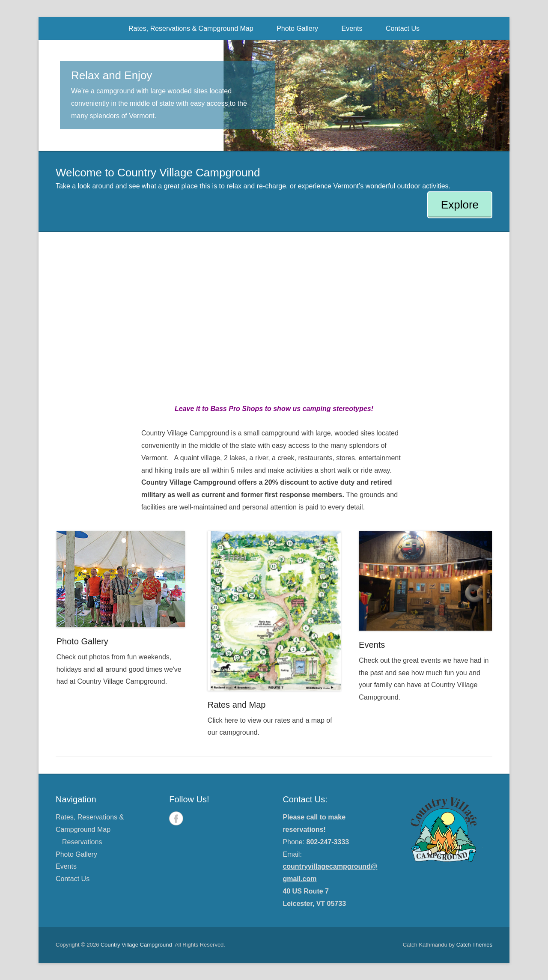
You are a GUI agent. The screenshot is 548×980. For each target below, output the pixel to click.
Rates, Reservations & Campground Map (191, 28)
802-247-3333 (327, 842)
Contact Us (403, 28)
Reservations (82, 842)
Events (352, 28)
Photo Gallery (297, 28)
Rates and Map (237, 705)
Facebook (176, 818)
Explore (460, 205)
